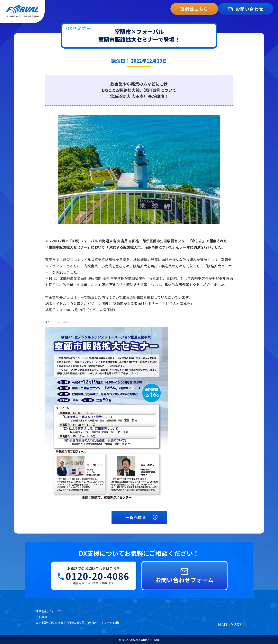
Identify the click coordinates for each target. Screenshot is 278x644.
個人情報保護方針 (230, 624)
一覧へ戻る (142, 517)
